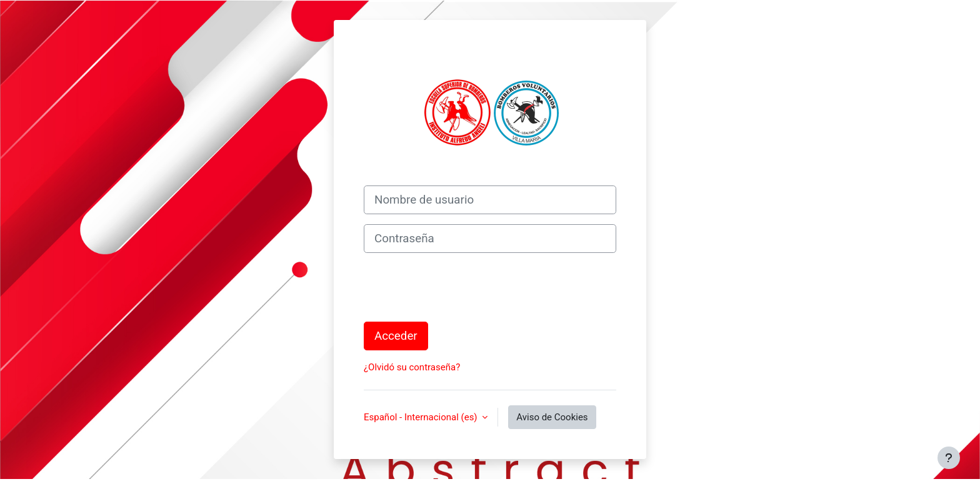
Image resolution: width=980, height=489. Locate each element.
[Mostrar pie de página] (949, 458)
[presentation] (459, 287)
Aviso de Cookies (552, 417)
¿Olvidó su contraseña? (412, 367)
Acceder (396, 336)
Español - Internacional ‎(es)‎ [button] (422, 417)
